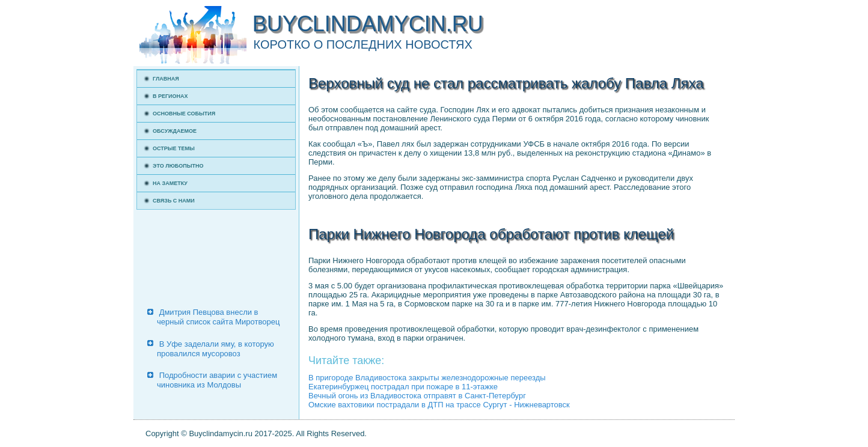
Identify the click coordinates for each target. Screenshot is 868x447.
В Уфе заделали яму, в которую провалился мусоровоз (215, 349)
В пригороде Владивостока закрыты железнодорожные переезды (427, 378)
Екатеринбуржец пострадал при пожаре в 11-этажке (403, 387)
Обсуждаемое (175, 131)
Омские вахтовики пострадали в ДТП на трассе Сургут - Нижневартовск (439, 405)
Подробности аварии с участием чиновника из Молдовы (217, 380)
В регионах (170, 96)
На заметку (170, 183)
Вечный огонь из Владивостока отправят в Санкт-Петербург (417, 396)
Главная (166, 79)
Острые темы (174, 148)
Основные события (184, 114)
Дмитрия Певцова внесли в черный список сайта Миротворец (218, 317)
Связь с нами (174, 201)
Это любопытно (178, 166)
